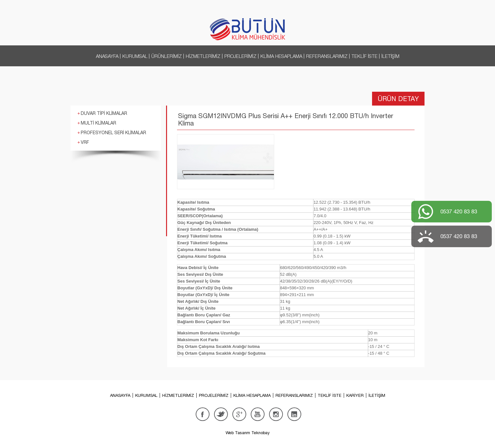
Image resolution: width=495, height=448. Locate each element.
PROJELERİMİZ (240, 56)
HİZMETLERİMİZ (203, 56)
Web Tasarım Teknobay (248, 433)
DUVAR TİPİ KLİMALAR (104, 113)
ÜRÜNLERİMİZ (167, 56)
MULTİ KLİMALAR (98, 123)
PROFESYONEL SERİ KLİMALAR (113, 133)
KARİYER (355, 395)
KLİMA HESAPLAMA (281, 56)
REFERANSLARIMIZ (327, 56)
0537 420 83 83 (459, 211)
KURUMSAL (135, 56)
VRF (85, 142)
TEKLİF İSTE (364, 56)
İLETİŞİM (390, 56)
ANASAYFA (107, 56)
